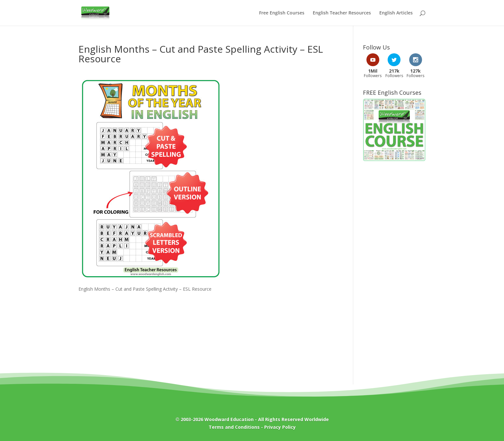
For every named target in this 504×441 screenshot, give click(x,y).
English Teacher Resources (342, 13)
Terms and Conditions (234, 427)
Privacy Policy (280, 427)
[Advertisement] (394, 269)
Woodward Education (229, 419)
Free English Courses (282, 13)
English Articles (396, 13)
